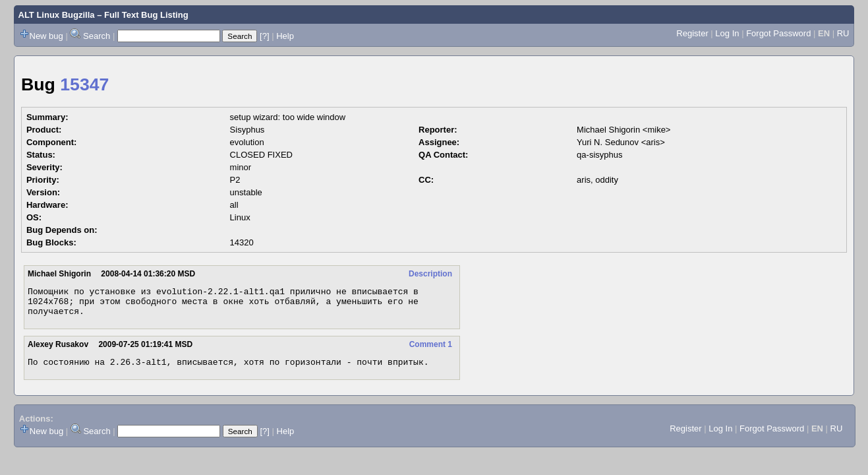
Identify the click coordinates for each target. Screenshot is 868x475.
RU (843, 33)
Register (692, 33)
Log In (727, 33)
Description (430, 274)
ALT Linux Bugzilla (57, 15)
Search (97, 36)
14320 (242, 242)
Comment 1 (431, 350)
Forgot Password (778, 33)
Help (285, 36)
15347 (84, 84)
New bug (46, 36)
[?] (264, 36)
